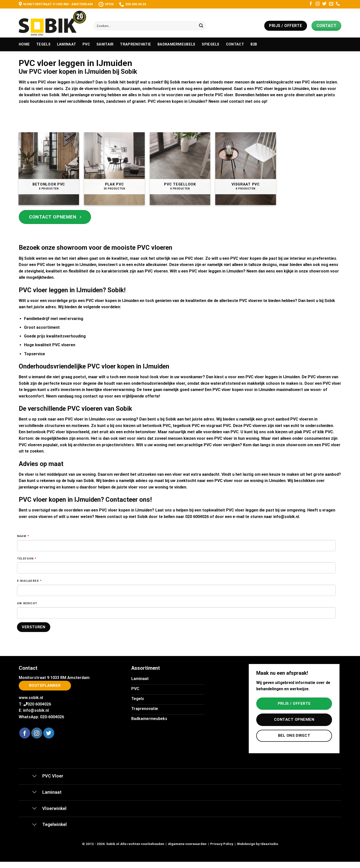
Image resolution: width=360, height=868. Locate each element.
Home (24, 44)
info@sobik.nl (286, 517)
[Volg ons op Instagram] (318, 4)
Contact (235, 44)
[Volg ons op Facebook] (311, 4)
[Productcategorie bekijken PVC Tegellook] (180, 169)
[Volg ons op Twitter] (324, 4)
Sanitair (105, 44)
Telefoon (27, 559)
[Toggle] (34, 776)
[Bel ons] (338, 4)
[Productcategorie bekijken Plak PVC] (114, 169)
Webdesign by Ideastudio (257, 844)
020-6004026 (52, 717)
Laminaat (66, 44)
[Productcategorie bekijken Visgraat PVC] (246, 169)
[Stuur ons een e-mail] (331, 4)
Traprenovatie (135, 44)
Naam (23, 536)
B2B (254, 44)
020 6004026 (197, 517)
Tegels (43, 44)
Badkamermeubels (176, 44)
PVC (86, 44)
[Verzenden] (201, 26)
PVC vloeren (156, 271)
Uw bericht (27, 603)
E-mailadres (29, 581)
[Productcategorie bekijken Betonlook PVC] (49, 169)
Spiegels (210, 44)
